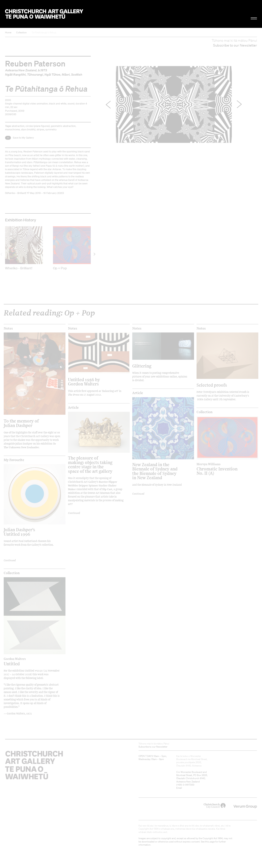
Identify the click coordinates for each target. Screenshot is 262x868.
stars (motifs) (28, 129)
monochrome (12, 129)
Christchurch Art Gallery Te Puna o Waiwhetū (44, 14)
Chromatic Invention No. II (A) (220, 469)
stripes (40, 129)
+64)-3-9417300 (186, 785)
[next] (94, 254)
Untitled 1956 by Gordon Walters (84, 382)
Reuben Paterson (35, 63)
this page (210, 842)
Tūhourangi (35, 74)
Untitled (27, 661)
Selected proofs (212, 385)
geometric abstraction (63, 126)
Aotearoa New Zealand (21, 70)
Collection (21, 32)
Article (73, 407)
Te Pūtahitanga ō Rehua (44, 32)
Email (179, 788)
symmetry (51, 129)
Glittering (142, 366)
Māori (66, 74)
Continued (10, 560)
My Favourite (14, 460)
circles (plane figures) (38, 126)
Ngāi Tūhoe (52, 74)
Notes (8, 328)
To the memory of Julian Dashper (21, 423)
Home (8, 32)
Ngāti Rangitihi (15, 74)
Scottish (77, 74)
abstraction (18, 126)
